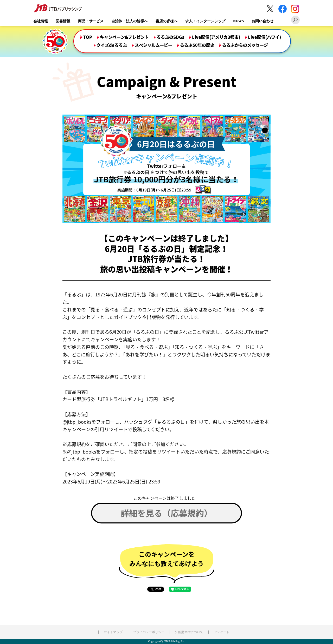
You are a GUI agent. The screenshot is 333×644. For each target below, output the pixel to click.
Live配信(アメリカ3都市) (216, 37)
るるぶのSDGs (170, 37)
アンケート (222, 632)
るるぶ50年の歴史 (197, 45)
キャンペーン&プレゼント (124, 37)
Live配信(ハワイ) (264, 37)
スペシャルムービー (153, 45)
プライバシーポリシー (149, 632)
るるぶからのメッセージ (245, 45)
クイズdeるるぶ (112, 45)
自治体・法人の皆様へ (130, 21)
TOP (88, 37)
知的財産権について (189, 632)
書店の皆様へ (166, 21)
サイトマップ (113, 632)
